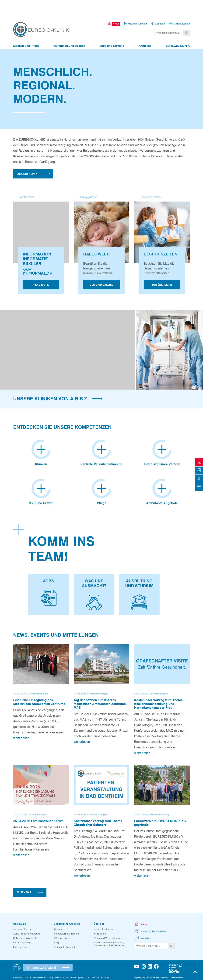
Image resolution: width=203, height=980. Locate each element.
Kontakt (142, 919)
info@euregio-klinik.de (79, 959)
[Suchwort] (169, 15)
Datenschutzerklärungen (156, 959)
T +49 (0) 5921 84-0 (100, 959)
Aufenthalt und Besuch (70, 28)
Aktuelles (145, 28)
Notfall (141, 905)
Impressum (139, 959)
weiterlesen (21, 719)
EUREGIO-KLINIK (178, 28)
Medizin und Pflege (26, 28)
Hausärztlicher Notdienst (150, 912)
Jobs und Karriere (112, 28)
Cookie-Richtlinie (176, 959)
